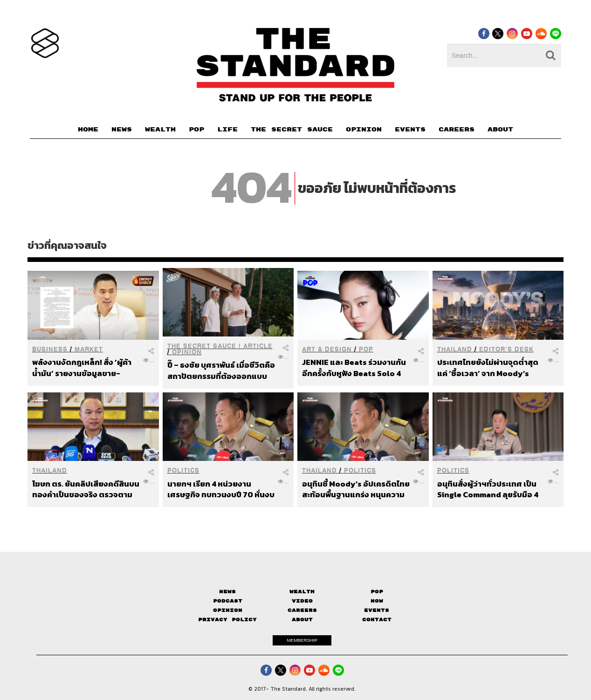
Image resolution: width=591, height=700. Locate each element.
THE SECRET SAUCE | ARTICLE (220, 346)
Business (50, 349)
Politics (183, 470)
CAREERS (457, 130)
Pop (377, 592)
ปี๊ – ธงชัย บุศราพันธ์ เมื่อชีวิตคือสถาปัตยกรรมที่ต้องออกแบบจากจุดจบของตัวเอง (221, 370)
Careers (302, 610)
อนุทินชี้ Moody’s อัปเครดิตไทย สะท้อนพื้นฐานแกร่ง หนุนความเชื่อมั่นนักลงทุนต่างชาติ (356, 489)
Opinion (187, 352)
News (227, 592)
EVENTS (410, 130)
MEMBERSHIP (302, 640)
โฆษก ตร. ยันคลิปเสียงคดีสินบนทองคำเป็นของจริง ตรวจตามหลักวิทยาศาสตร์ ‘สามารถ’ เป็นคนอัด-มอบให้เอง (86, 489)
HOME (88, 130)
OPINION (364, 130)
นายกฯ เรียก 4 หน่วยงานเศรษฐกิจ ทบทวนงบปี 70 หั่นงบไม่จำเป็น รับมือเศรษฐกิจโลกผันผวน (221, 489)
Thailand (455, 349)
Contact (377, 620)
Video (302, 601)
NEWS (122, 130)
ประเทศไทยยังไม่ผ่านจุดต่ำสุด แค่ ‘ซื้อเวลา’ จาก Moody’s (488, 367)
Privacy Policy (227, 620)
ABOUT (500, 130)
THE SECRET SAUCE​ (292, 130)
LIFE (227, 130)
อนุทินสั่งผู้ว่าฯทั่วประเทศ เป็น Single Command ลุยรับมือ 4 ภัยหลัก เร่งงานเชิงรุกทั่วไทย (488, 489)
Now (377, 601)
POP (196, 130)
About (302, 620)
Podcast (228, 601)
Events (377, 610)
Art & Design (327, 349)
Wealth (302, 592)
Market (89, 349)
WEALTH (160, 130)
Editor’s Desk (506, 349)
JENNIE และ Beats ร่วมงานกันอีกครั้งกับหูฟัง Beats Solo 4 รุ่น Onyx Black (354, 367)
